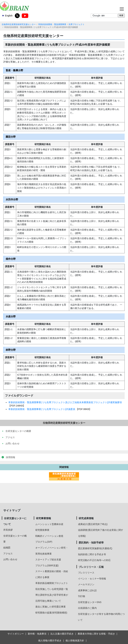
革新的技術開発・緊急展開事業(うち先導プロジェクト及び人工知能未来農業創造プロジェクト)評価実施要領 (65, 402)
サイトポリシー (16, 634)
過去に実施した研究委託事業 (50, 607)
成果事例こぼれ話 (87, 590)
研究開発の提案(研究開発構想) (51, 613)
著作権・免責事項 (37, 634)
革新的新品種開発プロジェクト (52, 583)
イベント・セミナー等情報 (92, 579)
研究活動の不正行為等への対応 (94, 560)
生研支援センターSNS (90, 602)
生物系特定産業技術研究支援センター (19, 24)
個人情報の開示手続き (50, 641)
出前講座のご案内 (87, 608)
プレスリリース (86, 573)
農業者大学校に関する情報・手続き (96, 634)
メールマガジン (86, 584)
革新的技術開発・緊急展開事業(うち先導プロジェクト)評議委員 (42, 409)
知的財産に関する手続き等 (92, 554)
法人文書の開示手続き (62, 634)
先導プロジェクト (76, 24)
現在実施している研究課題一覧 (52, 589)
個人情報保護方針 (75, 641)
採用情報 (10, 457)
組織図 (7, 548)
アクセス (8, 554)
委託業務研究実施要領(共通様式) (95, 548)
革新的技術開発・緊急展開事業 (52, 24)
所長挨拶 (8, 530)
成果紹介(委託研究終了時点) (93, 524)
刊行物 (81, 596)
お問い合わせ (10, 559)
